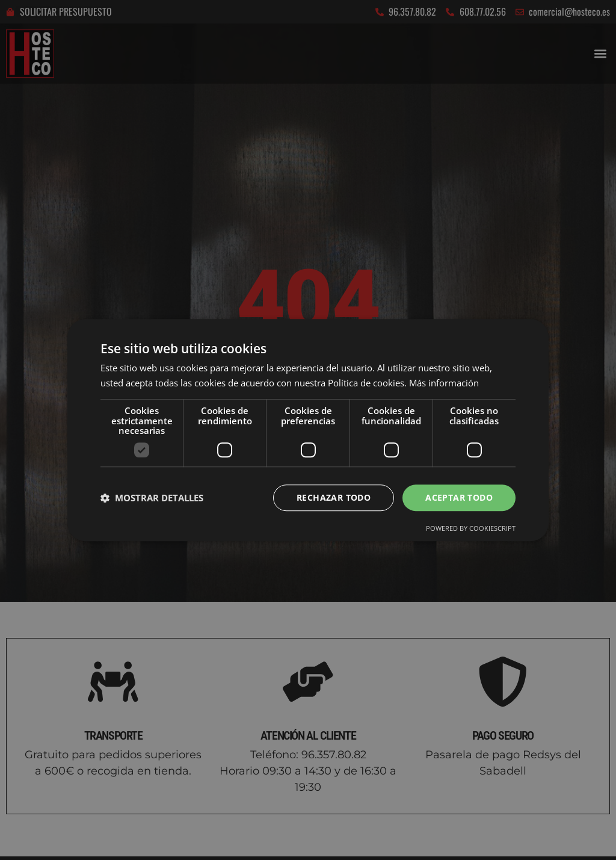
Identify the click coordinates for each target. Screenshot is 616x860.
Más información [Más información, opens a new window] (444, 383)
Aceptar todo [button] (459, 497)
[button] (152, 498)
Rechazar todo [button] (334, 497)
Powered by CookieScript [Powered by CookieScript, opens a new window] (471, 529)
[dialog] (308, 430)
